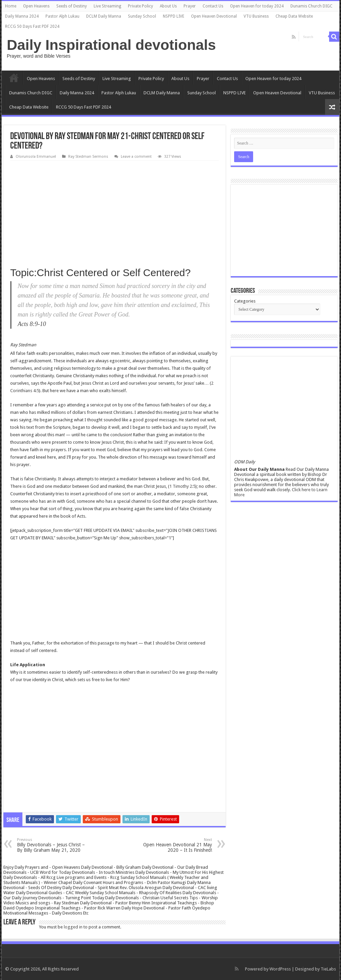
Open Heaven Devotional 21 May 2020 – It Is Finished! (177, 845)
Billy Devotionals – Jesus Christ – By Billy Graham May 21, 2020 (52, 845)
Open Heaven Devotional (214, 16)
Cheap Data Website (294, 16)
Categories (245, 301)
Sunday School (142, 16)
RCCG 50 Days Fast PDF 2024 (32, 26)
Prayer (190, 6)
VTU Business (256, 16)
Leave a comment (136, 157)
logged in (73, 927)
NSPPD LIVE (174, 16)
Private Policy (140, 6)
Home (11, 6)
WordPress (280, 969)
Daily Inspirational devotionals (111, 45)
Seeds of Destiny (72, 6)
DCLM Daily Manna (104, 16)
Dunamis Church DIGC (311, 6)
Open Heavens (36, 6)
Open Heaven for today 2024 (257, 6)
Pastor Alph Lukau (62, 16)
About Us (168, 6)
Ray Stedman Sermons (88, 157)
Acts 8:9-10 (32, 324)
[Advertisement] (115, 212)
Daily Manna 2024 (22, 16)
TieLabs (328, 969)
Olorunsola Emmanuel (36, 157)
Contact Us (213, 6)
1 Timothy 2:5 (182, 486)
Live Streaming (107, 6)
